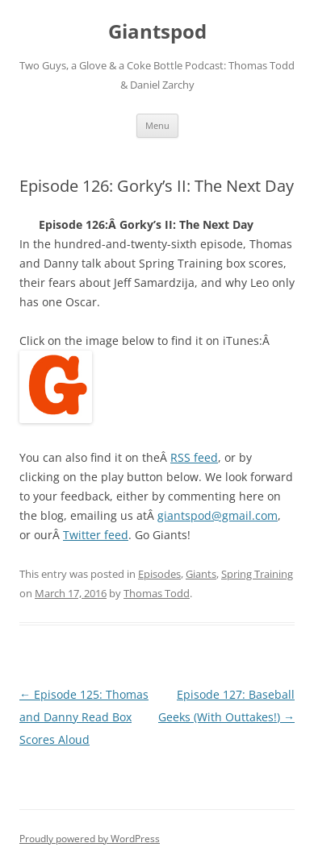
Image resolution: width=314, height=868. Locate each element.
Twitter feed (96, 535)
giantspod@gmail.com (218, 515)
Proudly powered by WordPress (90, 839)
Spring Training (257, 574)
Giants (201, 574)
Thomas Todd (157, 593)
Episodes (159, 574)
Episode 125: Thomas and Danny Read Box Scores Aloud (84, 717)
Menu (157, 125)
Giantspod (157, 32)
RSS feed (194, 457)
